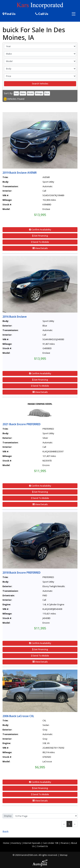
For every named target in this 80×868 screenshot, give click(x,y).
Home (6, 843)
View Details (40, 248)
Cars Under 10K (51, 843)
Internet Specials (32, 843)
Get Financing (40, 236)
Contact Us (42, 846)
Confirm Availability (40, 230)
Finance (65, 843)
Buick (5, 831)
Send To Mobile (40, 242)
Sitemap (64, 855)
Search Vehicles (40, 84)
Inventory (16, 843)
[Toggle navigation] (74, 14)
